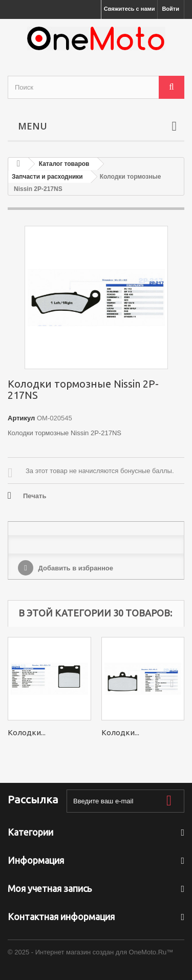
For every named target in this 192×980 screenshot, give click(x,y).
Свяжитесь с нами (130, 9)
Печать (35, 496)
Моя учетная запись (50, 888)
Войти (170, 9)
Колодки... (27, 732)
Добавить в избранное (75, 568)
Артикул (21, 418)
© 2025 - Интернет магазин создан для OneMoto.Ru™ (90, 952)
